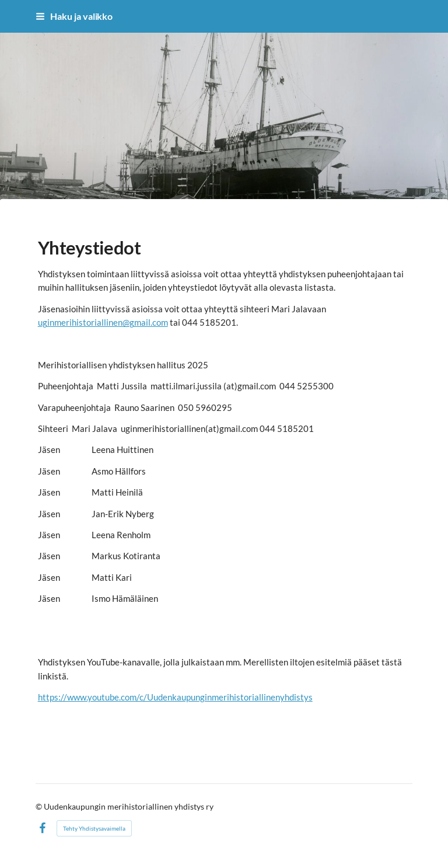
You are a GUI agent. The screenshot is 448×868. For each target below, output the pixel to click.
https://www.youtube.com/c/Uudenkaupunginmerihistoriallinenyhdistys (175, 697)
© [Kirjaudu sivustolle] (40, 806)
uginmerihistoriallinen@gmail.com (103, 322)
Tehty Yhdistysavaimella (94, 828)
